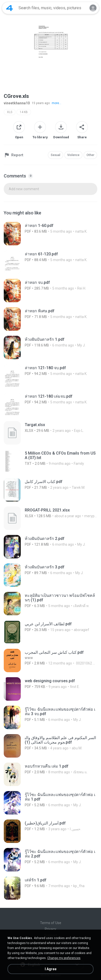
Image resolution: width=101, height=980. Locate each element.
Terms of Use (51, 923)
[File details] (50, 234)
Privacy (50, 929)
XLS (10, 112)
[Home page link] (9, 8)
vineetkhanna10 (17, 103)
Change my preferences (64, 958)
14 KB (24, 112)
